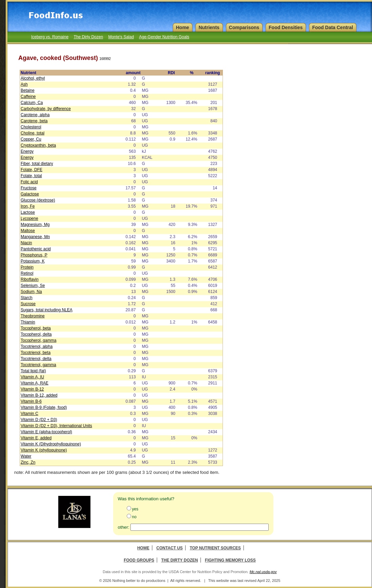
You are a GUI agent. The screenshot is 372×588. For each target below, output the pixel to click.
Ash (24, 84)
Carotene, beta (34, 121)
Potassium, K (33, 261)
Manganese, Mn (35, 237)
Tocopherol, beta (36, 328)
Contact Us (170, 548)
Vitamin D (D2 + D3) (39, 420)
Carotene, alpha (35, 115)
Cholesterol (31, 127)
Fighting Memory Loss (230, 560)
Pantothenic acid (36, 249)
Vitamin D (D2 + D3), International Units (56, 426)
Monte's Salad (121, 37)
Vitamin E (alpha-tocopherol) (46, 432)
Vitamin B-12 (32, 389)
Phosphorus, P (34, 255)
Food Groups (139, 560)
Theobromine (33, 316)
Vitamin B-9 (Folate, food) (44, 407)
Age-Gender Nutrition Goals (164, 37)
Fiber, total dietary (37, 164)
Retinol (27, 273)
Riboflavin (30, 279)
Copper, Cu (31, 139)
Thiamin (28, 322)
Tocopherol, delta (36, 334)
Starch (27, 298)
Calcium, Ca (32, 103)
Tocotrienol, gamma (38, 365)
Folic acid (29, 182)
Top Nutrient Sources (215, 548)
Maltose (28, 231)
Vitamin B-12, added (39, 395)
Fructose (29, 188)
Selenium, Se (33, 286)
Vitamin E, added (36, 438)
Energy (27, 151)
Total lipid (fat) (33, 371)
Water (26, 456)
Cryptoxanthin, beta (38, 145)
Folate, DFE (32, 170)
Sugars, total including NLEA (47, 310)
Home (143, 548)
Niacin (26, 243)
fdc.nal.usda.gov (263, 572)
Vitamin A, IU (32, 377)
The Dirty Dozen (88, 37)
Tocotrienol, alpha (37, 346)
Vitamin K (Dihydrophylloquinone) (51, 444)
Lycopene (29, 218)
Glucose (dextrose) (38, 200)
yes (135, 509)
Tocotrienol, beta (36, 353)
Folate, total (31, 176)
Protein (27, 267)
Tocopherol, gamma (38, 340)
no (134, 517)
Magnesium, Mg (35, 225)
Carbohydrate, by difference (46, 109)
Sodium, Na (31, 292)
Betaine (28, 90)
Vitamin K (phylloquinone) (44, 450)
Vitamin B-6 (31, 401)
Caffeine (28, 97)
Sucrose (28, 304)
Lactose (28, 212)
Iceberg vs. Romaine (50, 37)
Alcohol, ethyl (33, 78)
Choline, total (33, 133)
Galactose (30, 194)
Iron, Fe (28, 206)
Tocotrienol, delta (36, 359)
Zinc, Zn (28, 462)
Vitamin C (29, 414)
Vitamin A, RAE (35, 383)
